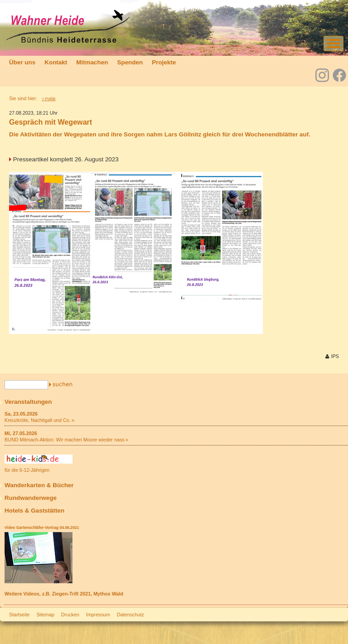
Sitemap (45, 615)
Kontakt (56, 62)
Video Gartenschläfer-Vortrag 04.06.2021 (42, 528)
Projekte (164, 62)
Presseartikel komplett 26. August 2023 (66, 159)
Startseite (19, 615)
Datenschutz (130, 615)
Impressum (98, 615)
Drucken (70, 615)
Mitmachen (92, 62)
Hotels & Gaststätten (34, 511)
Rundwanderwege (31, 498)
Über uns (22, 62)
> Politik (48, 99)
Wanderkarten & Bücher (39, 485)
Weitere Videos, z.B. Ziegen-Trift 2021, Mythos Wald (64, 594)
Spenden (130, 62)
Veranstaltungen (28, 402)
